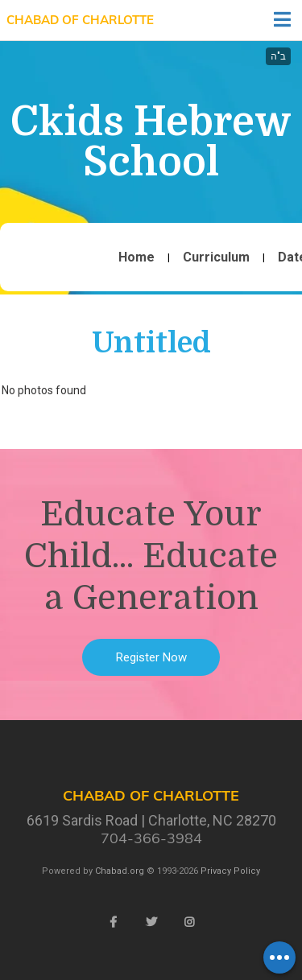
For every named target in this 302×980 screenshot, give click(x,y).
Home (137, 257)
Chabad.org (120, 871)
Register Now (151, 657)
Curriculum (216, 257)
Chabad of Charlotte (80, 20)
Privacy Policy (230, 871)
